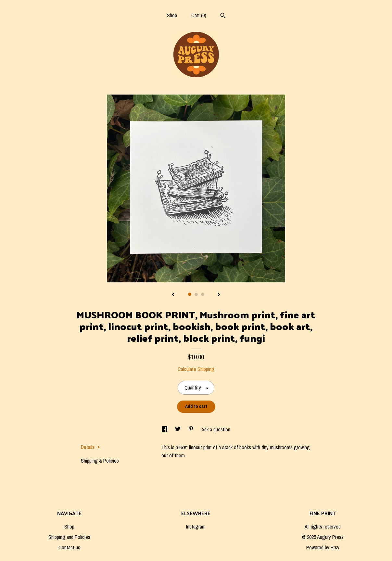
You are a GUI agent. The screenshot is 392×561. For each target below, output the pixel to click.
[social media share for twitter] (178, 429)
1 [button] (190, 294)
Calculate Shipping (196, 369)
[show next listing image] (219, 295)
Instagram (196, 527)
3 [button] (203, 294)
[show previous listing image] (173, 295)
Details (90, 447)
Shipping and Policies (69, 537)
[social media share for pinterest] (192, 429)
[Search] (223, 16)
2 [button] (196, 294)
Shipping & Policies (100, 461)
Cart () (199, 15)
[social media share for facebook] (165, 429)
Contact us (69, 547)
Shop (172, 15)
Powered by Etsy (323, 547)
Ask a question (216, 429)
